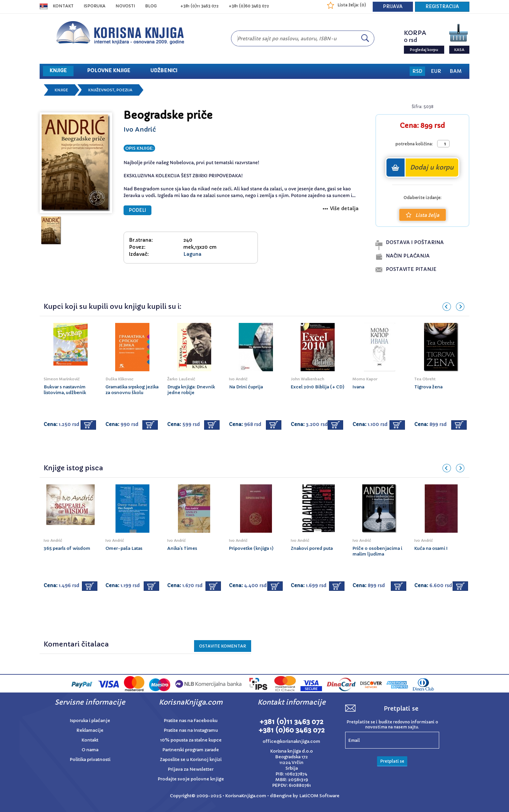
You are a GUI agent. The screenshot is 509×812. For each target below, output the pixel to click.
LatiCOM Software (319, 796)
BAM (456, 71)
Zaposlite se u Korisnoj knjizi (191, 759)
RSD (417, 71)
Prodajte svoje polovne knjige (191, 779)
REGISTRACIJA (442, 7)
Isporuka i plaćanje (90, 721)
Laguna (192, 254)
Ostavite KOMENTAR (223, 646)
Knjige (61, 90)
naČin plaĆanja (408, 256)
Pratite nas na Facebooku (191, 721)
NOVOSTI (125, 6)
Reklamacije (90, 730)
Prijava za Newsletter (191, 769)
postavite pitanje (411, 269)
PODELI (137, 210)
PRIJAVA (393, 7)
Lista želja (423, 215)
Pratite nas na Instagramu (191, 730)
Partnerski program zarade (191, 750)
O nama (90, 750)
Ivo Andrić (140, 129)
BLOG (151, 6)
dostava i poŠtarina (415, 242)
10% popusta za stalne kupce (191, 740)
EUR (436, 71)
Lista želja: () (352, 5)
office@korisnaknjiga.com (291, 741)
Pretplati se (392, 761)
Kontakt (63, 6)
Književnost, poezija (110, 90)
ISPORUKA (95, 6)
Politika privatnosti (90, 759)
